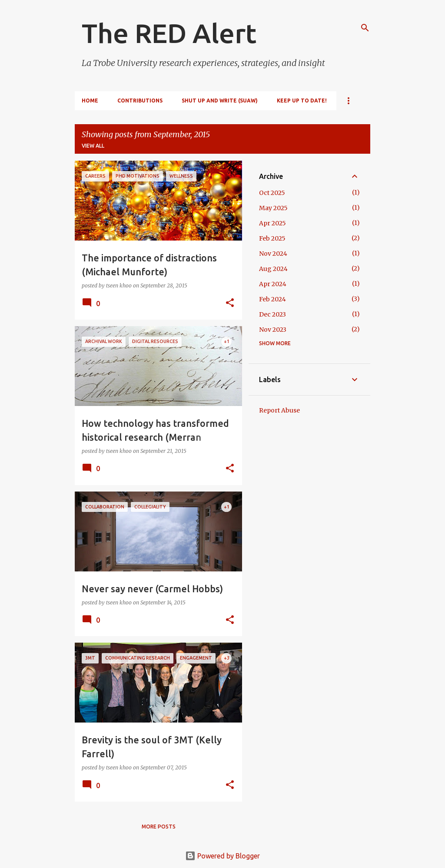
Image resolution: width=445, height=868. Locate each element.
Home (90, 101)
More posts (159, 827)
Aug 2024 (273, 269)
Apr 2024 (273, 284)
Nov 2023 (273, 330)
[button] (230, 303)
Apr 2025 (272, 223)
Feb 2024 (272, 299)
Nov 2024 (273, 254)
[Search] (365, 28)
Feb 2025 (272, 238)
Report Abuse (279, 410)
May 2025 (273, 208)
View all (93, 146)
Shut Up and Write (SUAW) (220, 101)
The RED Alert (169, 33)
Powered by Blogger (222, 856)
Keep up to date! (302, 101)
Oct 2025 (272, 193)
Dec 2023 (272, 314)
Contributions (140, 101)
